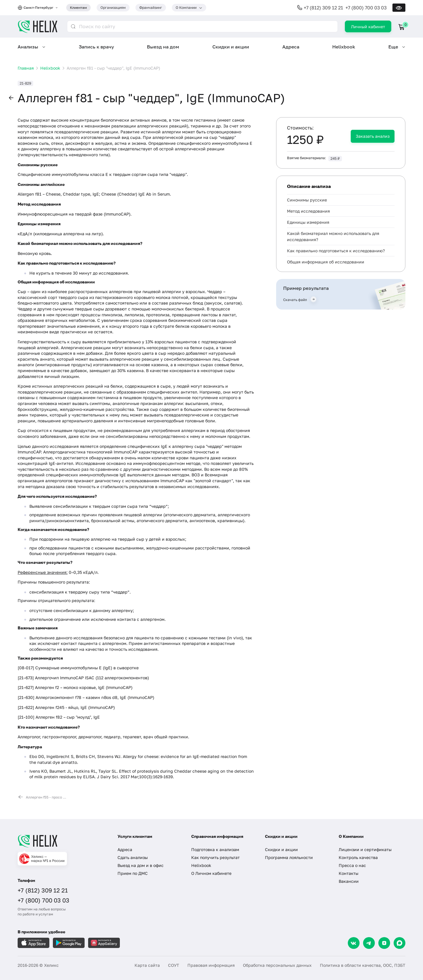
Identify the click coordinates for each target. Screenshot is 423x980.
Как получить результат (215, 857)
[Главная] (62, 841)
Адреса (291, 47)
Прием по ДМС (133, 873)
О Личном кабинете (211, 873)
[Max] (399, 943)
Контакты (349, 873)
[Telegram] (369, 943)
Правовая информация (211, 965)
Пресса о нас (352, 865)
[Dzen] (384, 943)
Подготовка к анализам (215, 849)
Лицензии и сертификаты (365, 849)
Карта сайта (147, 965)
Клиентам (78, 7)
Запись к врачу (96, 47)
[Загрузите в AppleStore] (33, 943)
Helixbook (344, 47)
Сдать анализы (133, 857)
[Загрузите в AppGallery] (104, 943)
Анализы (28, 47)
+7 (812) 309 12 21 (323, 8)
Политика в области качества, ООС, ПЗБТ (363, 965)
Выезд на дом (163, 47)
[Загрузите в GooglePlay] (69, 943)
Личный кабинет (368, 27)
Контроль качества (358, 857)
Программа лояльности (289, 857)
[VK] (354, 943)
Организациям (113, 7)
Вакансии (349, 881)
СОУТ (174, 965)
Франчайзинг (151, 7)
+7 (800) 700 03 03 (366, 8)
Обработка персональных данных (277, 965)
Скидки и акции (231, 47)
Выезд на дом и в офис (141, 865)
